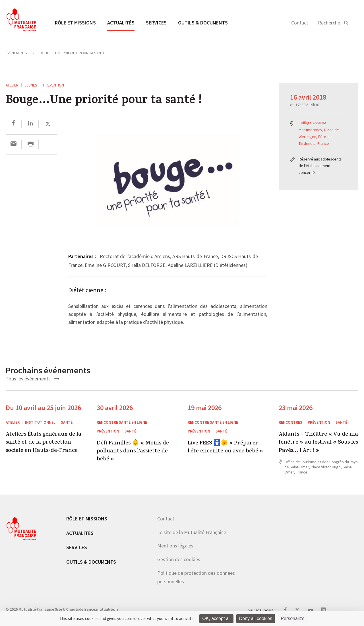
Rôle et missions (75, 23)
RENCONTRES (290, 422)
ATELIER (12, 85)
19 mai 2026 (205, 408)
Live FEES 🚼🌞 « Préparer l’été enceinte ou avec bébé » (225, 448)
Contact (300, 23)
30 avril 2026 (115, 408)
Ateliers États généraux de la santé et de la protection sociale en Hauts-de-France (44, 443)
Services (156, 23)
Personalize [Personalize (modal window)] (293, 618)
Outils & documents (203, 23)
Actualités (121, 23)
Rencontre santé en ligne (122, 422)
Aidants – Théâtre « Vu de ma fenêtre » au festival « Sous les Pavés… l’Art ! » (318, 443)
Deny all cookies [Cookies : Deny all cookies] (256, 618)
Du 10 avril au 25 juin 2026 (43, 408)
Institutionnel (40, 422)
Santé (67, 422)
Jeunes (31, 85)
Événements (16, 53)
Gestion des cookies (179, 559)
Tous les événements (32, 379)
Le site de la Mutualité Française (192, 532)
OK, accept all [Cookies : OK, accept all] (216, 618)
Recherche (329, 23)
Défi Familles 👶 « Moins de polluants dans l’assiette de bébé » (133, 452)
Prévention (54, 85)
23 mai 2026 (296, 408)
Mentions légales (175, 546)
